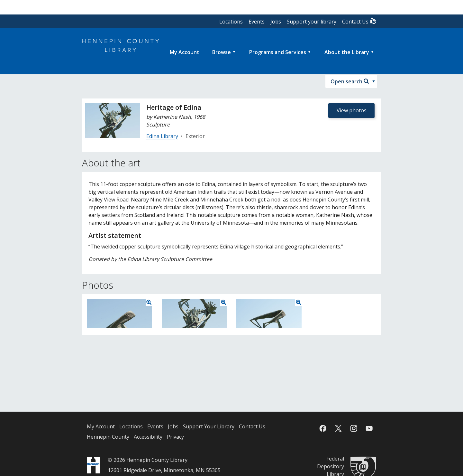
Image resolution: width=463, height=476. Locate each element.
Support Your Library (209, 426)
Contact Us (359, 21)
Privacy (175, 437)
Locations (231, 22)
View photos (352, 110)
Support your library (312, 22)
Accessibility (148, 437)
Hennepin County (108, 437)
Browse (222, 52)
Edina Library (162, 136)
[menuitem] (185, 52)
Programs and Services (278, 52)
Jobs (276, 22)
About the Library (347, 52)
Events (257, 22)
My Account (101, 426)
